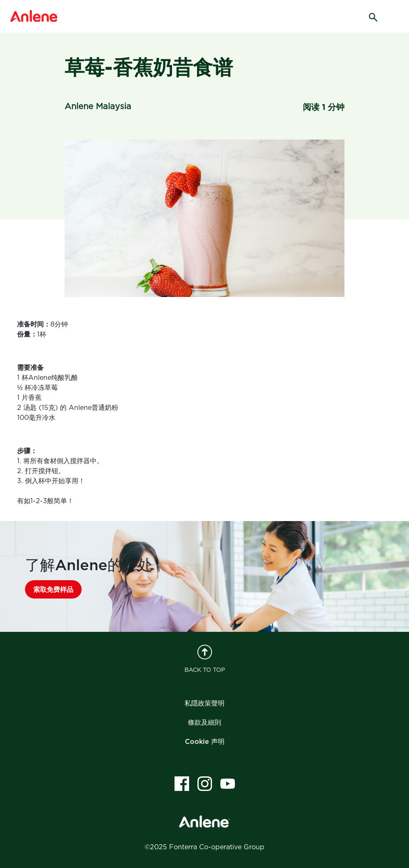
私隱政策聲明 (204, 703)
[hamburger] (396, 16)
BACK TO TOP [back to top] (205, 659)
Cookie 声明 (205, 742)
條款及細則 (204, 723)
